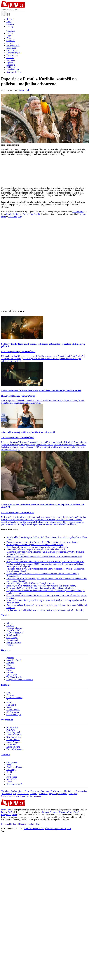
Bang (9, 765)
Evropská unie (13, 640)
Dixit (9, 774)
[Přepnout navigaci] (8, 14)
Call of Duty (12, 675)
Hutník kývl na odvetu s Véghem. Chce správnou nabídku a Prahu (35, 545)
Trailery (10, 26)
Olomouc (54, 812)
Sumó (9, 707)
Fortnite (10, 672)
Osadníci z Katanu (14, 767)
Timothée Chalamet (15, 749)
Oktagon (10, 695)
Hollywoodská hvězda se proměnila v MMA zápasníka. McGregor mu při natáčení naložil (45, 562)
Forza (9, 670)
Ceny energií (12, 638)
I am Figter (11, 705)
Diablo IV (11, 667)
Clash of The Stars (14, 698)
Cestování (35, 791)
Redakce (14, 824)
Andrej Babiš (12, 727)
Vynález (10, 645)
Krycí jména (12, 777)
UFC (9, 693)
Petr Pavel (11, 730)
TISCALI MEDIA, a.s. (34, 829)
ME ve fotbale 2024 (15, 633)
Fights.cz (5, 685)
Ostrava (46, 812)
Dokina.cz (63, 794)
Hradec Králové (66, 812)
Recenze (10, 19)
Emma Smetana (13, 747)
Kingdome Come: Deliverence (20, 680)
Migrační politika (14, 630)
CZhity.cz (73, 794)
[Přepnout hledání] (2, 13)
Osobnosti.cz (7, 720)
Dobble (10, 772)
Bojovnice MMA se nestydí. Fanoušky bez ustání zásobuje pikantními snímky (40, 588)
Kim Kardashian (14, 737)
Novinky (10, 24)
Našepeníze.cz (7, 796)
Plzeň (14, 815)
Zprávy (14, 791)
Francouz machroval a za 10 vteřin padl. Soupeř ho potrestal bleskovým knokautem (42, 542)
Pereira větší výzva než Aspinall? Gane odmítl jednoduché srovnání (36, 549)
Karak (9, 782)
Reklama (5, 824)
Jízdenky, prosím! (14, 784)
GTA (9, 665)
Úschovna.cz (23, 794)
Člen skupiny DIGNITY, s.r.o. (58, 829)
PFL (8, 700)
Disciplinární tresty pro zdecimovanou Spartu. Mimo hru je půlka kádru (37, 547)
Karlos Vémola (13, 710)
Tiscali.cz (5, 615)
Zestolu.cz (6, 755)
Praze (4, 812)
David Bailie (78, 212)
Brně (10, 812)
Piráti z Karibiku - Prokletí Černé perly (23, 214)
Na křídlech (12, 779)
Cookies (23, 824)
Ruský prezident (13, 635)
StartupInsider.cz (34, 796)
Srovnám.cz (20, 796)
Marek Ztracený (13, 742)
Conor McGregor (14, 714)
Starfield (10, 663)
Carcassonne (12, 762)
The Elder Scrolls (14, 677)
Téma (9, 21)
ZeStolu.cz (70, 791)
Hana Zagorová (13, 732)
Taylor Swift (12, 744)
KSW (9, 702)
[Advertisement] (30, 250)
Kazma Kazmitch (14, 735)
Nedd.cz (34, 794)
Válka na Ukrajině (14, 628)
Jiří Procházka (13, 712)
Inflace (9, 623)
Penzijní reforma (14, 642)
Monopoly (11, 770)
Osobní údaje (33, 824)
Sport (21, 791)
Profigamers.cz (57, 791)
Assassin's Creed (14, 660)
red (27, 90)
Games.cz (5, 650)
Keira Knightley (15, 216)
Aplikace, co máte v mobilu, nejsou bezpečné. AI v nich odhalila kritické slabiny (41, 586)
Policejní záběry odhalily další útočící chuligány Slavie (30, 583)
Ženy (27, 791)
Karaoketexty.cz (9, 794)
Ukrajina (10, 625)
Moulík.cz (43, 794)
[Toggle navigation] (6, 13)
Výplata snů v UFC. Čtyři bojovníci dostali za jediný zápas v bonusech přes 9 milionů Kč (45, 610)
